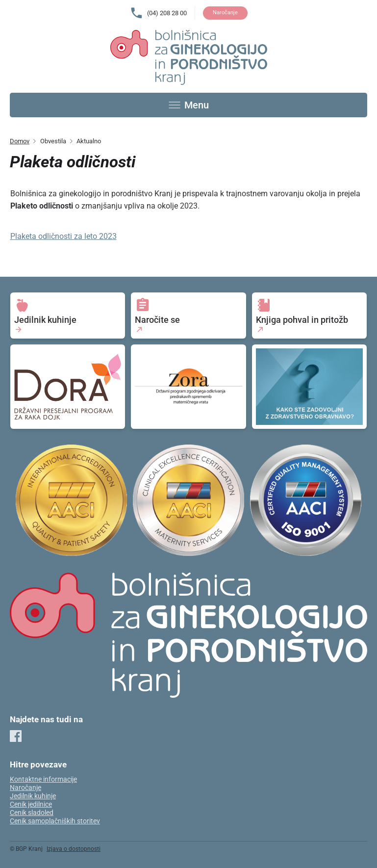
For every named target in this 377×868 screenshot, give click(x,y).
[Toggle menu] (189, 105)
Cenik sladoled (32, 813)
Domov (20, 141)
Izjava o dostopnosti (74, 849)
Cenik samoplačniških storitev (55, 821)
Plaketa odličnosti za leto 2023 (63, 236)
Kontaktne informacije (43, 779)
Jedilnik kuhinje (33, 796)
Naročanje (225, 13)
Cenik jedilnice (31, 804)
